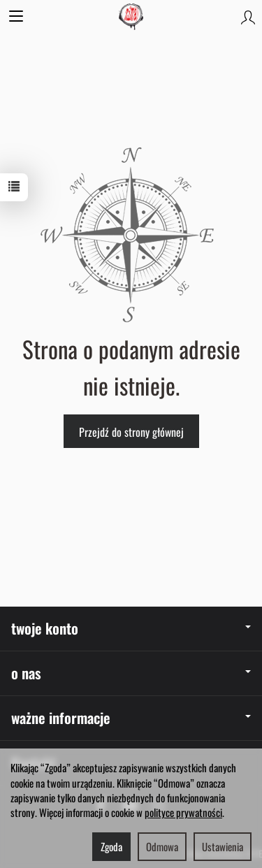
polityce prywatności (183, 812)
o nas (131, 673)
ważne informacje (131, 717)
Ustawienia (223, 846)
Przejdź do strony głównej (131, 432)
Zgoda (111, 846)
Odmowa (162, 846)
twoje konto (131, 628)
